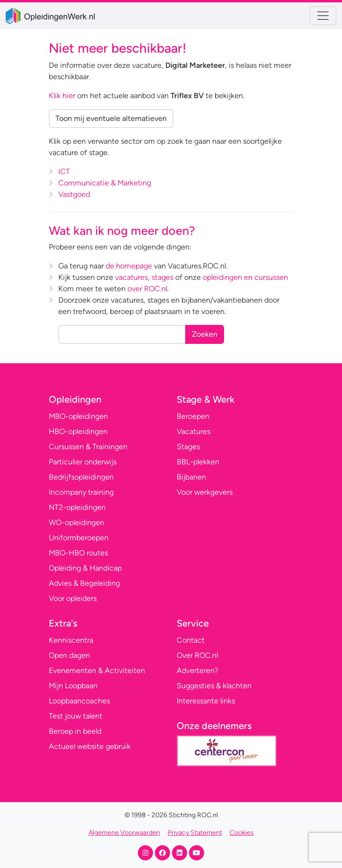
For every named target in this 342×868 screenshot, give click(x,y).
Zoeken (205, 334)
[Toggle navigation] (323, 16)
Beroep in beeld (75, 731)
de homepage (129, 266)
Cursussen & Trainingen (88, 447)
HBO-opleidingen (78, 431)
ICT (64, 171)
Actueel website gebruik (90, 746)
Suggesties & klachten (214, 686)
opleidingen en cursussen (245, 277)
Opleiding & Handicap (85, 568)
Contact (191, 640)
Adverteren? (198, 670)
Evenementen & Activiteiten (97, 670)
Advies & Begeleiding (84, 583)
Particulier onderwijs (83, 462)
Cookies (242, 833)
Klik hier (62, 96)
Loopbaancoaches (79, 701)
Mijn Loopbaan (73, 686)
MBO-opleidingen (78, 416)
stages (162, 277)
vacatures (131, 277)
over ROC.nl (147, 289)
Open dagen (69, 655)
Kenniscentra (71, 640)
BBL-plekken (198, 462)
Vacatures (193, 431)
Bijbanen (191, 477)
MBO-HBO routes (78, 553)
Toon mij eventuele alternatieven (111, 118)
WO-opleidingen (76, 522)
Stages (188, 447)
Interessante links (206, 701)
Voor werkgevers (205, 492)
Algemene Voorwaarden (124, 833)
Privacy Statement (195, 833)
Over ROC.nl (197, 655)
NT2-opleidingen (77, 507)
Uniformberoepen (79, 538)
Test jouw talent (76, 716)
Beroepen (193, 416)
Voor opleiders (73, 598)
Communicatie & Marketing (105, 183)
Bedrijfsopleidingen (81, 477)
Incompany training (81, 492)
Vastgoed (74, 194)
